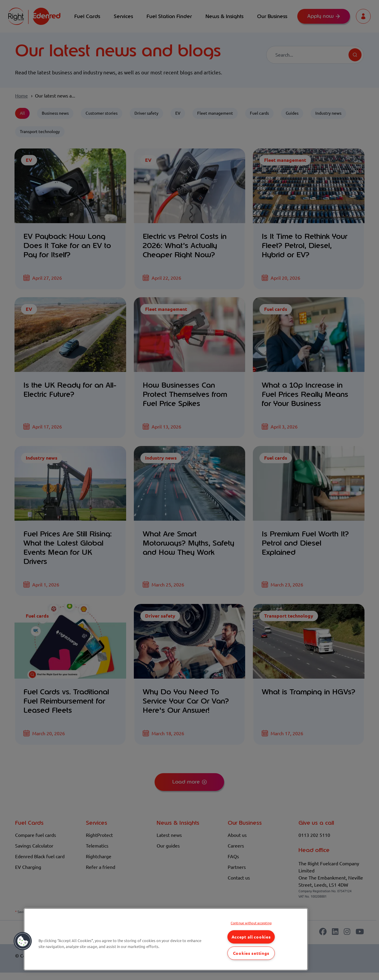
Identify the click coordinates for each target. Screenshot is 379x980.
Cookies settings (251, 953)
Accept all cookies (251, 937)
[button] (23, 941)
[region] (166, 939)
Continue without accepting (251, 923)
